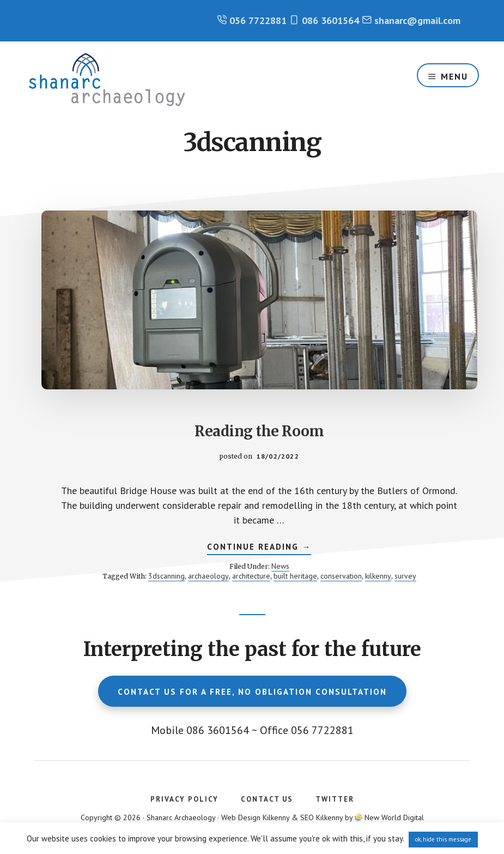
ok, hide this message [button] (443, 839)
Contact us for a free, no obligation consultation (252, 692)
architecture (251, 576)
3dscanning (166, 576)
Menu (454, 76)
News (280, 566)
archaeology (208, 576)
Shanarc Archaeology (107, 80)
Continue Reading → (259, 548)
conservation (341, 576)
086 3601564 (330, 20)
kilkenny (378, 576)
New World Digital (394, 817)
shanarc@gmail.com (417, 20)
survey (405, 576)
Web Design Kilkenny (255, 817)
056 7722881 (258, 20)
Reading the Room (259, 431)
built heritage (295, 576)
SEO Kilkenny (321, 817)
